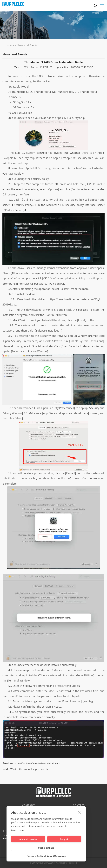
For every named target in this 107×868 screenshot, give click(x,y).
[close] (79, 812)
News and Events (27, 45)
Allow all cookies (28, 839)
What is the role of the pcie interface (30, 769)
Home (10, 45)
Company (28, 805)
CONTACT (79, 805)
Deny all (64, 839)
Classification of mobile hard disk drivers (38, 763)
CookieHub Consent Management (51, 856)
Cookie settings (46, 848)
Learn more (17, 830)
